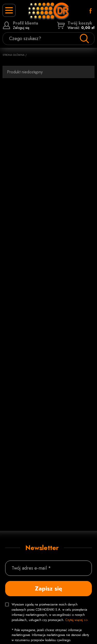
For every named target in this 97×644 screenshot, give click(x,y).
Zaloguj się (20, 25)
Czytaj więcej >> (77, 620)
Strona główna (14, 55)
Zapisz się (48, 588)
